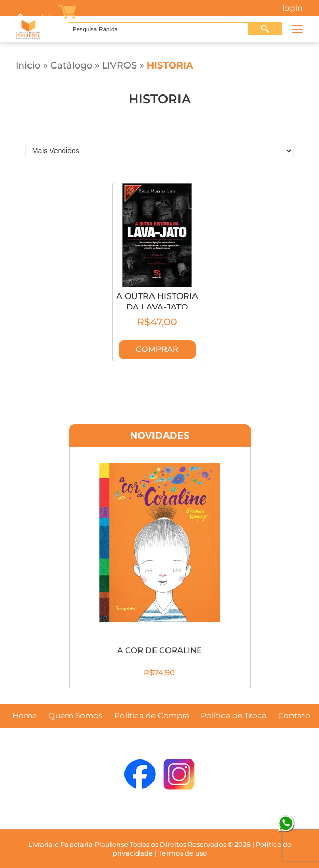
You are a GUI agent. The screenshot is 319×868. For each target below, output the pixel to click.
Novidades (160, 435)
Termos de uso (183, 853)
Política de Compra (152, 716)
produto (36, 17)
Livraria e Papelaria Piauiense (78, 844)
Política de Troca (234, 716)
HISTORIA (170, 65)
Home (25, 716)
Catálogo (71, 65)
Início (28, 65)
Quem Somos (75, 716)
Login (293, 8)
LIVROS (120, 65)
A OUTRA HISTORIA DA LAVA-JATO (157, 302)
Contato (294, 716)
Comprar (157, 349)
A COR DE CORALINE (159, 650)
